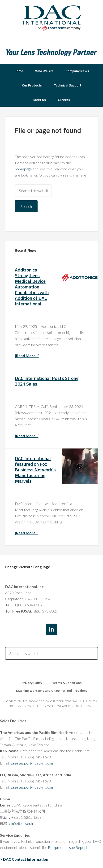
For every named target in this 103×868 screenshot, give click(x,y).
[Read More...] (27, 356)
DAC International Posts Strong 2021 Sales (47, 381)
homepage (23, 169)
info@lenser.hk (23, 823)
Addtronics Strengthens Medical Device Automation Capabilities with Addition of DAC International (32, 287)
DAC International (51, 18)
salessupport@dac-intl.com (32, 763)
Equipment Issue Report (68, 847)
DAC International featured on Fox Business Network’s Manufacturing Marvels (35, 470)
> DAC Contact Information (24, 859)
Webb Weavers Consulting (70, 706)
